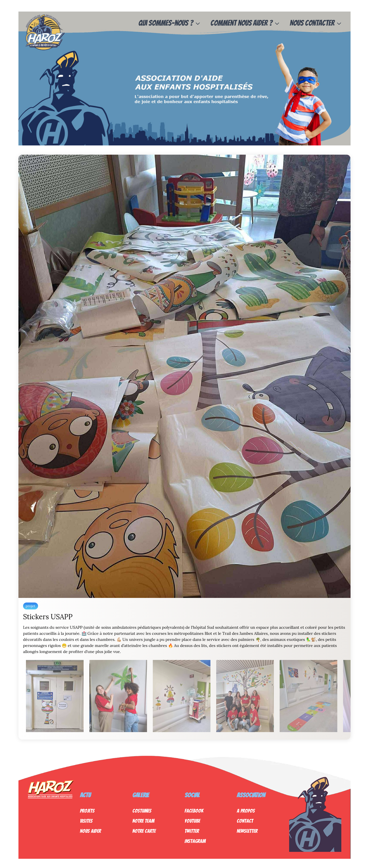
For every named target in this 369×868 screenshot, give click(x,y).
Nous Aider (90, 831)
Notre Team (143, 821)
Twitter (192, 831)
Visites (86, 821)
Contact (245, 821)
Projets (87, 811)
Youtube (192, 821)
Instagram (195, 841)
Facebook (194, 811)
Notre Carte (144, 831)
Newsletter (247, 831)
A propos (246, 811)
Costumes (142, 811)
